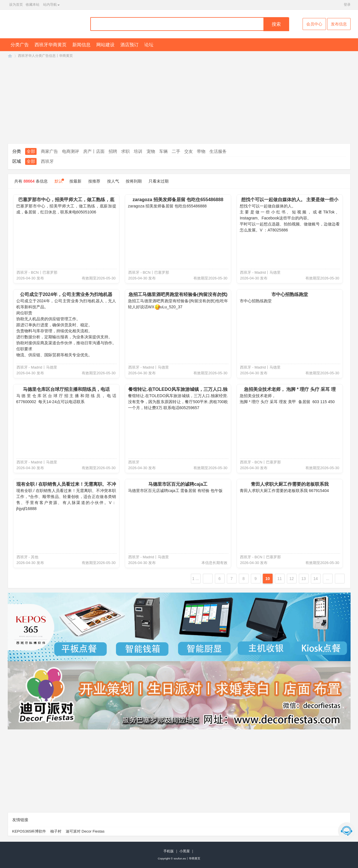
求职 (125, 151)
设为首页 (16, 5)
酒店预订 (129, 45)
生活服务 (218, 151)
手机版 (169, 851)
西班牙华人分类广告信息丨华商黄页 (45, 56)
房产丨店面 (94, 151)
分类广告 (20, 45)
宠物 (151, 151)
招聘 (113, 151)
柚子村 (56, 831)
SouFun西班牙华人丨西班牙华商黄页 (10, 56)
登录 (347, 5)
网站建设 (105, 45)
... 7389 (328, 580)
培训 (138, 151)
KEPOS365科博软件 (29, 831)
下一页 (340, 579)
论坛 (149, 45)
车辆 (163, 151)
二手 (176, 151)
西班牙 (47, 161)
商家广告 (49, 151)
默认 (59, 181)
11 (280, 579)
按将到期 (134, 181)
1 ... (196, 579)
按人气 (113, 181)
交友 (189, 151)
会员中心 (314, 24)
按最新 (75, 181)
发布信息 (339, 24)
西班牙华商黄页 (51, 45)
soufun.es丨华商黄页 (187, 858)
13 (304, 579)
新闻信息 (81, 45)
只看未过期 (159, 181)
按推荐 (94, 181)
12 (292, 579)
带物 (201, 151)
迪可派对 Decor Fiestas (85, 831)
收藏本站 (33, 5)
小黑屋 (185, 851)
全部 (31, 151)
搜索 (276, 24)
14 (316, 579)
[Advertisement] (179, 103)
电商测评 (71, 151)
